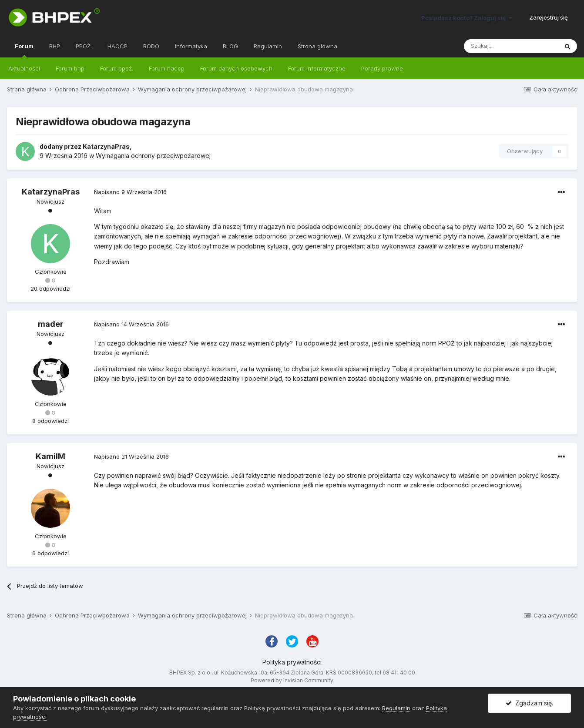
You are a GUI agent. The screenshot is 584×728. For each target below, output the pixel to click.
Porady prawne (382, 68)
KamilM (50, 456)
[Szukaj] (511, 46)
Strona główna (317, 46)
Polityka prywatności (292, 662)
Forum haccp (167, 68)
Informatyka (191, 46)
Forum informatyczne (317, 68)
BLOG (230, 46)
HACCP (117, 46)
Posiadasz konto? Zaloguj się (467, 18)
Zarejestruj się (549, 17)
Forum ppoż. (117, 68)
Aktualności (24, 68)
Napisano (130, 192)
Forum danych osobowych (236, 68)
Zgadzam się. (529, 703)
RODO (151, 46)
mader (51, 324)
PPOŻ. (84, 46)
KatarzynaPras (106, 146)
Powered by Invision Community (292, 680)
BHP (55, 46)
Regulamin (268, 46)
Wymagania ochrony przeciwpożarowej (153, 156)
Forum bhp (70, 68)
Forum (24, 50)
